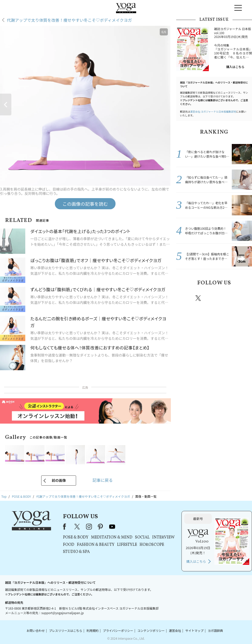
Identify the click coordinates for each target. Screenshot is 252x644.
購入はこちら (235, 67)
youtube (112, 527)
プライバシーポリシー (118, 630)
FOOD (69, 545)
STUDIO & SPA (76, 552)
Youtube (243, 298)
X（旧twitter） (199, 298)
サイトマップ (194, 630)
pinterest (229, 298)
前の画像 (59, 480)
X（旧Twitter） (78, 527)
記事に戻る (103, 480)
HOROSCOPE (152, 545)
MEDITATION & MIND (112, 537)
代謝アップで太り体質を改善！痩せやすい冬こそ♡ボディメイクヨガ (69, 20)
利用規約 (93, 630)
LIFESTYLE (127, 545)
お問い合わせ (36, 630)
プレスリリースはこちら (66, 630)
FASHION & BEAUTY (96, 545)
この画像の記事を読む (85, 204)
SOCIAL (142, 537)
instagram (213, 298)
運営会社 (175, 630)
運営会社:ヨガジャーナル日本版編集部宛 (213, 111)
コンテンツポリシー (151, 630)
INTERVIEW (163, 537)
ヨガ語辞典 (215, 630)
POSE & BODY (76, 537)
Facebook (184, 298)
